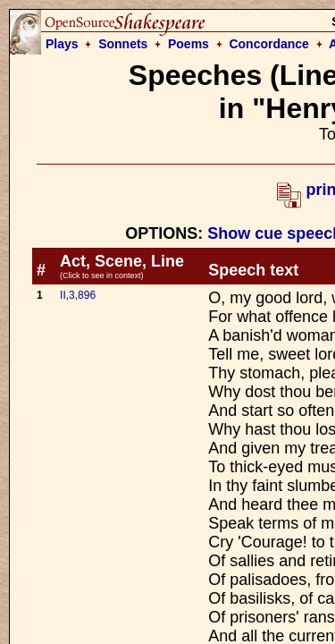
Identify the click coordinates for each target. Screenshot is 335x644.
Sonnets (123, 44)
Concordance (268, 44)
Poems (188, 44)
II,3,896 (78, 295)
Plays (62, 44)
